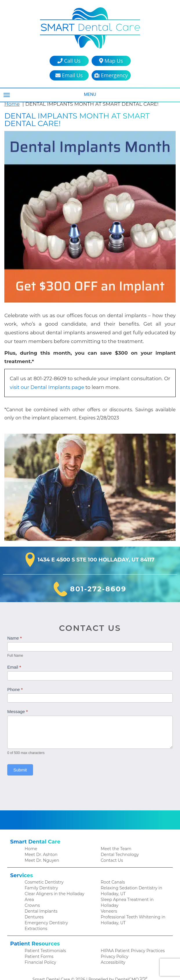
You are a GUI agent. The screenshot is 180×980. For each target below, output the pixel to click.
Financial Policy (39, 952)
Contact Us (111, 853)
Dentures (33, 905)
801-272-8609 (98, 581)
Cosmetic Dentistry (42, 875)
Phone (15, 681)
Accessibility (112, 952)
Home (11, 104)
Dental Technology (118, 847)
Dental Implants (40, 899)
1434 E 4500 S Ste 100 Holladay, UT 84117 (96, 552)
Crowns (32, 893)
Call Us (69, 61)
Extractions (35, 918)
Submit (20, 762)
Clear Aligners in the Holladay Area (57, 887)
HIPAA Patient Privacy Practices (130, 940)
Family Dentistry (40, 881)
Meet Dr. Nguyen (41, 853)
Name (14, 630)
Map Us (111, 61)
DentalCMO (129, 970)
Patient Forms (38, 946)
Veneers (109, 905)
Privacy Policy (113, 946)
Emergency (111, 75)
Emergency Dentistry (44, 912)
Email (14, 659)
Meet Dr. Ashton (40, 847)
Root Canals (112, 875)
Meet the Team (115, 840)
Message (18, 704)
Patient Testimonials (44, 940)
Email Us (69, 75)
